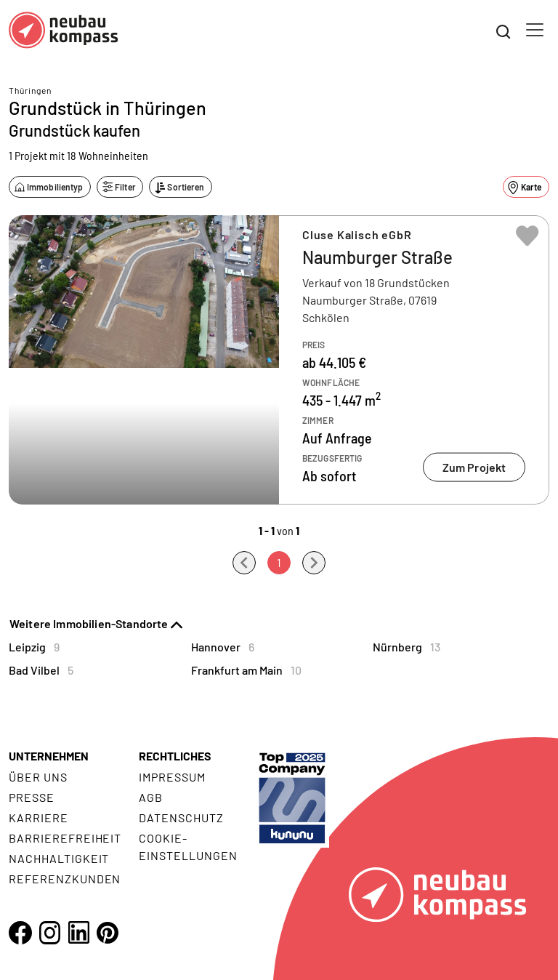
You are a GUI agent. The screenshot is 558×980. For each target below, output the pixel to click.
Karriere (39, 818)
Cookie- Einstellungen (188, 847)
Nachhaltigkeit (59, 858)
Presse (32, 797)
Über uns (38, 777)
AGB (151, 797)
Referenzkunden (65, 879)
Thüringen (30, 90)
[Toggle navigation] (535, 30)
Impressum (172, 777)
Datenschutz (181, 818)
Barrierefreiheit (65, 838)
